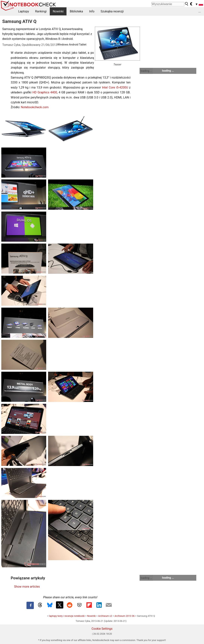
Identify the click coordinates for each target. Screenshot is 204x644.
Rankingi (41, 11)
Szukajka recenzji (112, 11)
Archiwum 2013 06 (125, 616)
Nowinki (58, 11)
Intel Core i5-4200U (115, 87)
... (200, 11)
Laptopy (24, 11)
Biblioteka (76, 11)
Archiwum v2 (105, 616)
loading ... (146, 71)
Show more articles (27, 587)
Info (92, 11)
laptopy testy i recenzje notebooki (67, 616)
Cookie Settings (102, 629)
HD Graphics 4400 (45, 92)
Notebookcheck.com (35, 107)
